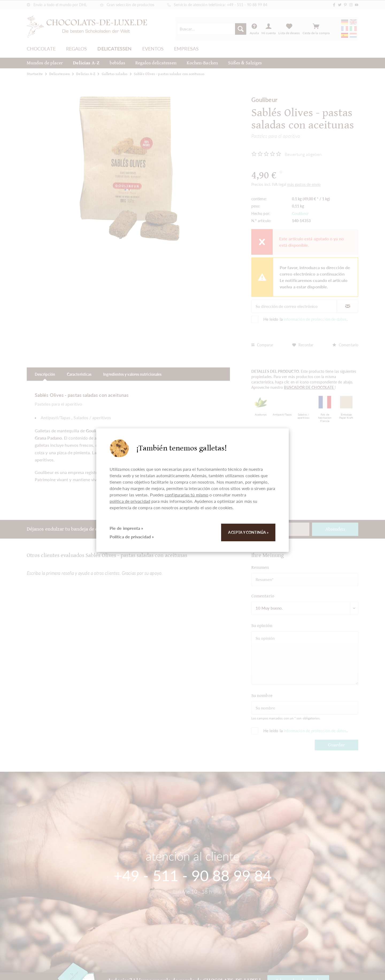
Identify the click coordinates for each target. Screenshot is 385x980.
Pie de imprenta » (126, 528)
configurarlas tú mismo (186, 495)
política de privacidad (130, 501)
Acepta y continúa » (248, 532)
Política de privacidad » (132, 537)
